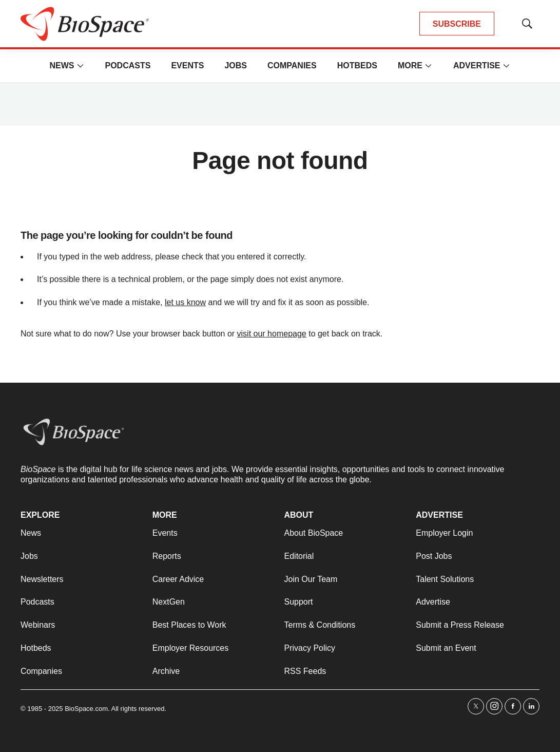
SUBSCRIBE (457, 24)
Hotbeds (357, 65)
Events (187, 65)
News (62, 65)
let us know (185, 302)
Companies (292, 65)
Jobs (236, 65)
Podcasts (128, 65)
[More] (80, 66)
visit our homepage (272, 334)
